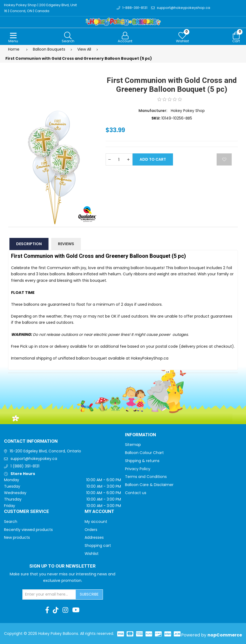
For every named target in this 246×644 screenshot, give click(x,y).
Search (11, 522)
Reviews (66, 244)
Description (29, 244)
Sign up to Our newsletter (63, 566)
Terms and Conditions (146, 477)
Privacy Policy (138, 469)
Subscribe (89, 594)
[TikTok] (56, 610)
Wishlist (92, 554)
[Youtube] (76, 610)
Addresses (94, 537)
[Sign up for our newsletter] (49, 594)
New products (17, 537)
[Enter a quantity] (119, 159)
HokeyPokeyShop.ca (150, 358)
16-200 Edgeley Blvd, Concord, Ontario (45, 451)
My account (96, 522)
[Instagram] (65, 610)
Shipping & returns (142, 461)
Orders (91, 530)
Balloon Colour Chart (144, 453)
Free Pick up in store (30, 346)
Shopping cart (98, 546)
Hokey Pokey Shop (188, 111)
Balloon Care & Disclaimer (149, 485)
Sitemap (133, 445)
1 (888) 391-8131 (25, 466)
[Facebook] (47, 610)
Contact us (136, 493)
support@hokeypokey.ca (34, 459)
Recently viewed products (28, 530)
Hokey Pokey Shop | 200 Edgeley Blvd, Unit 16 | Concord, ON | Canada (40, 8)
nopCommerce (225, 635)
